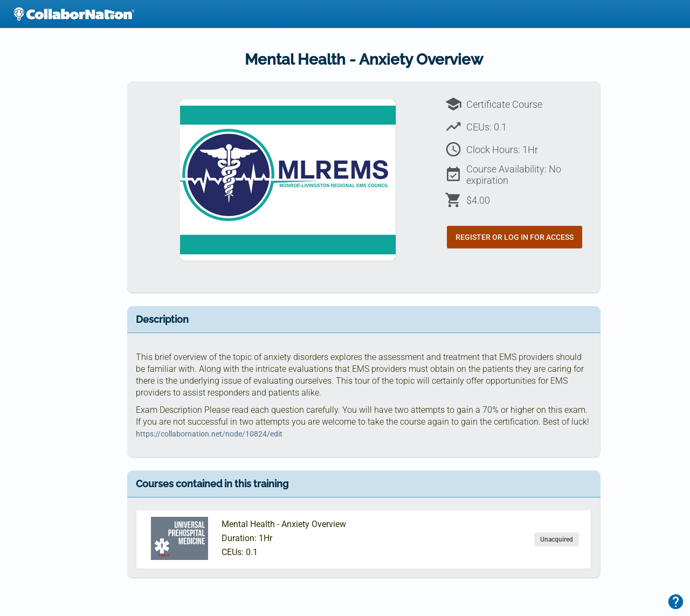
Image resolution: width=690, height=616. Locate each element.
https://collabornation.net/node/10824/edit (209, 434)
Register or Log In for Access (515, 237)
